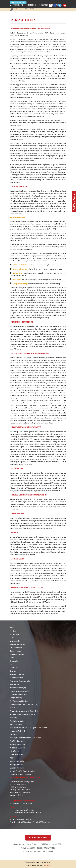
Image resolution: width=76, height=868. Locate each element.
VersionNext (47, 865)
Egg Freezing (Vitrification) (19, 701)
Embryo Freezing (16, 698)
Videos (12, 758)
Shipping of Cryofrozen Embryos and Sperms (25, 738)
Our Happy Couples (16, 765)
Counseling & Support (17, 748)
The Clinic (13, 631)
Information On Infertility (18, 731)
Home (12, 628)
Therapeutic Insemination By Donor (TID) (24, 711)
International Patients (17, 755)
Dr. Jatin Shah (14, 634)
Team (12, 638)
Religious (13, 671)
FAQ (11, 664)
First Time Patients (16, 741)
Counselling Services (17, 654)
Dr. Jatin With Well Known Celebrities (22, 771)
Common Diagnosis (16, 678)
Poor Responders (16, 724)
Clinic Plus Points (16, 648)
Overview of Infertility (17, 674)
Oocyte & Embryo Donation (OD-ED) (22, 714)
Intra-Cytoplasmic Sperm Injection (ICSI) (24, 704)
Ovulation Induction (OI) (18, 688)
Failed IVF (13, 735)
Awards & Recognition (17, 644)
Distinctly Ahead (15, 651)
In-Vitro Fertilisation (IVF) (18, 694)
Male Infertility (15, 684)
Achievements (15, 641)
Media (12, 658)
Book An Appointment (18, 2)
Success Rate (15, 661)
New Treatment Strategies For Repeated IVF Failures (28, 728)
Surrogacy (13, 718)
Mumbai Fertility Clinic (17, 761)
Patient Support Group (17, 745)
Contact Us (14, 668)
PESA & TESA (15, 708)
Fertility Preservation (17, 721)
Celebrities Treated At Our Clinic (21, 775)
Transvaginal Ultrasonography (20, 681)
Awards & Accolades (17, 768)
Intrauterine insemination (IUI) (20, 691)
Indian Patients (15, 751)
